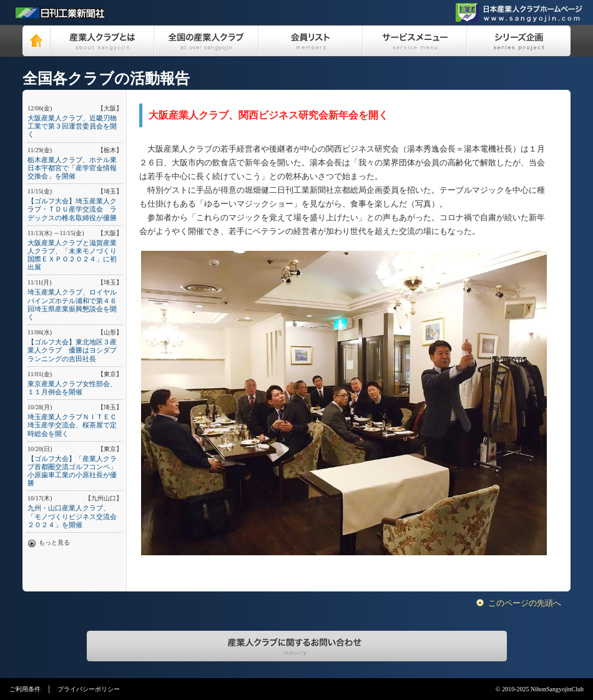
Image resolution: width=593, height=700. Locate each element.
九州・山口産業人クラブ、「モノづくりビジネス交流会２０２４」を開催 (72, 516)
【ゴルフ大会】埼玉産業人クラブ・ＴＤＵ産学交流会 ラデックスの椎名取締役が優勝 (72, 209)
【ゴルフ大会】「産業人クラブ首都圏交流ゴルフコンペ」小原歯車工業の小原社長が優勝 (72, 471)
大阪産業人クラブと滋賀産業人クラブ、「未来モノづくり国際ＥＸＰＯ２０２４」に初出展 (72, 255)
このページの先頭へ (525, 603)
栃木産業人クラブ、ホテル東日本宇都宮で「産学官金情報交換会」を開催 (72, 168)
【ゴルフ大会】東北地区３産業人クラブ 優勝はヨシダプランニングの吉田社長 (72, 350)
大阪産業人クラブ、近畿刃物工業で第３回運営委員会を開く (72, 126)
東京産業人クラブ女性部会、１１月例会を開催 (72, 388)
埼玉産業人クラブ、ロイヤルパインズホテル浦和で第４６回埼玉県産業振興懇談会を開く (72, 304)
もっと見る (54, 542)
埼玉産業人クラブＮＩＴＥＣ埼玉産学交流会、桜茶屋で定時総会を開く (72, 425)
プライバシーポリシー (89, 689)
